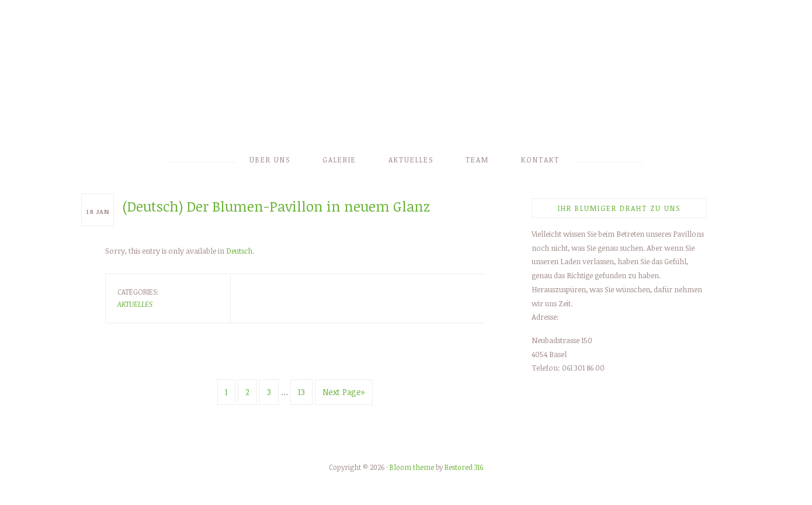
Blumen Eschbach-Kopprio (406, 77)
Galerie (339, 160)
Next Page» (344, 392)
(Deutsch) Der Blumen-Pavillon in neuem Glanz (276, 206)
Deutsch (239, 251)
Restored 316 (464, 467)
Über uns (270, 160)
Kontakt (540, 160)
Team (477, 160)
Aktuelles (411, 160)
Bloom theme (412, 467)
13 (301, 392)
